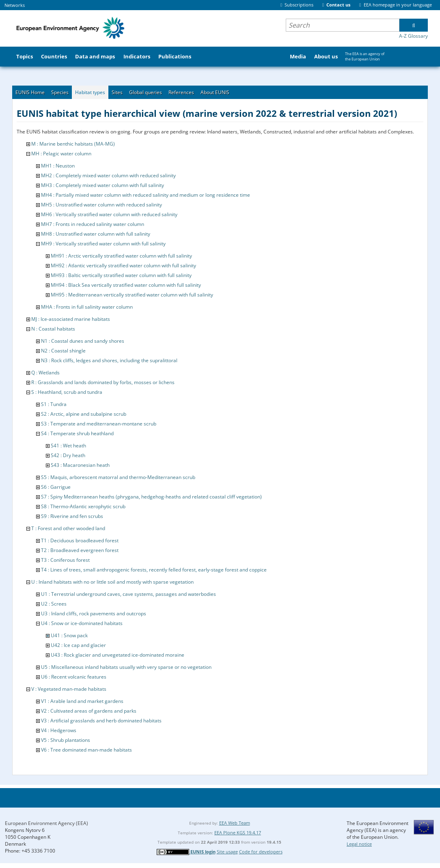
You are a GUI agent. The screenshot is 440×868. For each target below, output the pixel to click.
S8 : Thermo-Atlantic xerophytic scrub (83, 506)
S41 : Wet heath (68, 446)
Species (60, 92)
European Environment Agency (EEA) (46, 823)
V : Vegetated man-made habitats (69, 689)
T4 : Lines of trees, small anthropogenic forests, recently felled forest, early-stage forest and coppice (154, 570)
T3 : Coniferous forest (65, 560)
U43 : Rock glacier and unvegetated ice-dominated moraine (118, 655)
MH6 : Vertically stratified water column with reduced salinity (109, 214)
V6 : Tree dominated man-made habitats (86, 750)
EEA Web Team (235, 823)
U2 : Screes (54, 604)
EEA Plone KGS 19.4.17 (238, 833)
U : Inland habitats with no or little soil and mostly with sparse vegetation (112, 582)
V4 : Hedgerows (59, 730)
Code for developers (261, 852)
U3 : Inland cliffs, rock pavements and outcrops (94, 613)
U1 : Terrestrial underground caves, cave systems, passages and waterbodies (128, 594)
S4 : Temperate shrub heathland (77, 433)
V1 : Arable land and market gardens (82, 701)
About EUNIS (215, 92)
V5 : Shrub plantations (66, 740)
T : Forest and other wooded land (68, 528)
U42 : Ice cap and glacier (78, 645)
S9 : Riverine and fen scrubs (72, 516)
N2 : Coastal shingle (63, 351)
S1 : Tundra (54, 404)
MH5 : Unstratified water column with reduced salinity (101, 205)
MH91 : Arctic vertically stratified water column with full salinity (121, 256)
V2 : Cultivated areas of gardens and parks (89, 711)
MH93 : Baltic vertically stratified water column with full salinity (121, 275)
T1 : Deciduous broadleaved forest (80, 540)
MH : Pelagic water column (61, 154)
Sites (117, 92)
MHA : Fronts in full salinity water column (87, 307)
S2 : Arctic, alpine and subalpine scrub (84, 414)
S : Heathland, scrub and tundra (67, 392)
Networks (15, 5)
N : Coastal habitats (53, 329)
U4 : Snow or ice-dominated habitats (82, 623)
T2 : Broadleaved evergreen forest (80, 550)
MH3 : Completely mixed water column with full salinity (102, 185)
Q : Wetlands (45, 373)
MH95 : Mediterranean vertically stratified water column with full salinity (132, 295)
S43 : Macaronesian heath (80, 465)
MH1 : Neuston (58, 166)
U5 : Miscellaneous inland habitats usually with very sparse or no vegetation (126, 667)
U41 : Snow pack (69, 635)
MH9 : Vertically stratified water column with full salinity (103, 244)
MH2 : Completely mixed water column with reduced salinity (108, 175)
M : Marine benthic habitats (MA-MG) (73, 144)
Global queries (146, 92)
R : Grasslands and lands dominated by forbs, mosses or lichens (103, 382)
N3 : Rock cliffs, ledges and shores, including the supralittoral (109, 360)
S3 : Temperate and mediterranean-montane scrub (99, 424)
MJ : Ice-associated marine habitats (71, 319)
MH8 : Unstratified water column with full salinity (96, 234)
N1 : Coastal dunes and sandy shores (83, 341)
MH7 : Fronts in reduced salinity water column (93, 224)
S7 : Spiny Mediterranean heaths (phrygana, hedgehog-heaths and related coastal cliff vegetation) (151, 497)
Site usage (227, 852)
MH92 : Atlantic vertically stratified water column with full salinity (123, 265)
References (181, 92)
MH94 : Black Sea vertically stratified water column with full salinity (126, 285)
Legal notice (359, 844)
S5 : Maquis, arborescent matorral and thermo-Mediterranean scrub (118, 477)
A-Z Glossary (413, 36)
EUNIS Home (30, 92)
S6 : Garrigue (56, 487)
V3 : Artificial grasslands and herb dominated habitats (101, 721)
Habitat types (90, 92)
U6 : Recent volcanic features (74, 677)
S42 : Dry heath (68, 455)
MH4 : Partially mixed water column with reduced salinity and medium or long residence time (146, 195)
